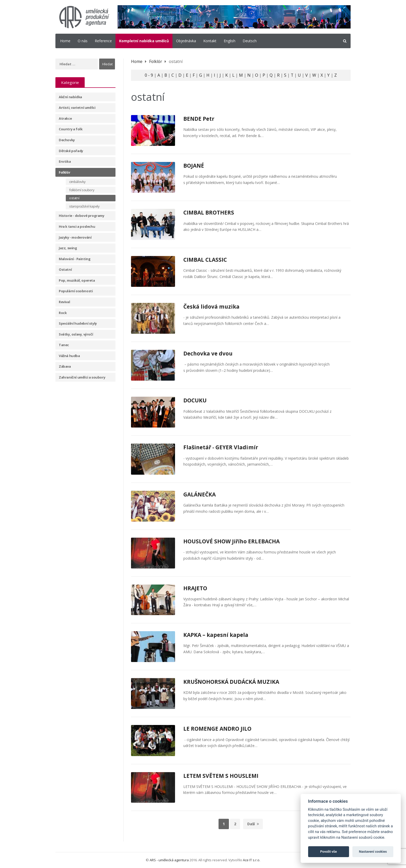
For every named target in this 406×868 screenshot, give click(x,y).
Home (65, 41)
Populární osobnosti (76, 291)
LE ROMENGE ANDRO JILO (217, 729)
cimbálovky (77, 182)
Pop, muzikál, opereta (77, 280)
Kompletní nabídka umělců (144, 41)
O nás (83, 41)
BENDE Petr (199, 119)
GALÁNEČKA (200, 494)
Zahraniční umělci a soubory (82, 377)
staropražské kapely (84, 206)
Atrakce (65, 118)
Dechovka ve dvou (208, 353)
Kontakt (210, 41)
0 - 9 (149, 75)
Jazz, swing (68, 248)
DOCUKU (195, 400)
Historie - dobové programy (82, 216)
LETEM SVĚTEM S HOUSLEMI (221, 776)
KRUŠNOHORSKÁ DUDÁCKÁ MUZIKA (231, 682)
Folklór (64, 172)
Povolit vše (329, 852)
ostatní (74, 198)
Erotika (65, 161)
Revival (64, 302)
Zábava (65, 366)
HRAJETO (195, 588)
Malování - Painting (75, 259)
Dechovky (67, 140)
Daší (253, 824)
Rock (63, 313)
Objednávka (186, 41)
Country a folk (71, 129)
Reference (103, 41)
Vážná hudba (69, 356)
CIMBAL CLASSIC (205, 260)
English (230, 41)
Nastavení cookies (373, 852)
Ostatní (65, 269)
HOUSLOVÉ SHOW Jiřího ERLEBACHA (232, 541)
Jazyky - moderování (75, 237)
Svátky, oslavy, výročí (76, 334)
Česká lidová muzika (212, 307)
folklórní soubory (82, 190)
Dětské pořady (71, 151)
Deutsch (250, 41)
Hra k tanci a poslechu (77, 226)
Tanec (64, 345)
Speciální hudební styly (78, 323)
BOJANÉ (194, 166)
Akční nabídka (70, 97)
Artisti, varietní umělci (77, 108)
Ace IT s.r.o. (252, 860)
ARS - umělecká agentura (169, 860)
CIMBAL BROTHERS (209, 212)
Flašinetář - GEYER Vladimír (221, 447)
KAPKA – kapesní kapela (216, 635)
